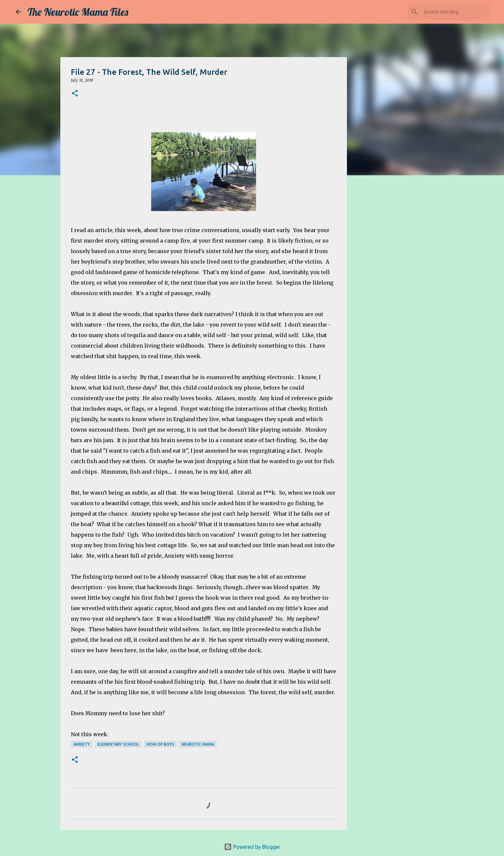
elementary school (118, 744)
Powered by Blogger (252, 847)
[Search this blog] (455, 12)
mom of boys (160, 744)
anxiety (82, 744)
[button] (75, 94)
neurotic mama (198, 744)
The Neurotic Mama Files (78, 12)
